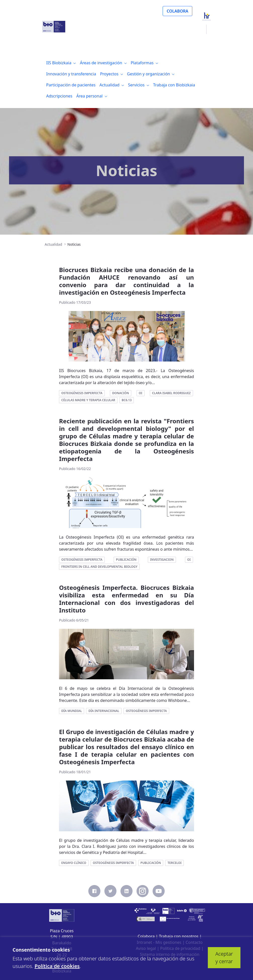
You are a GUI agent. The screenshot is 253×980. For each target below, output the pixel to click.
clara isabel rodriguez (171, 393)
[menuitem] (61, 63)
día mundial (72, 711)
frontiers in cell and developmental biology (99, 567)
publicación (126, 560)
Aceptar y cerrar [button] (224, 958)
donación (121, 393)
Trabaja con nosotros (179, 936)
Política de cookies (57, 966)
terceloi (174, 863)
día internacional (104, 711)
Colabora (146, 936)
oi (141, 393)
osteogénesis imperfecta (82, 393)
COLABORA (177, 11)
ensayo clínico (74, 863)
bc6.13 (127, 400)
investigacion (162, 560)
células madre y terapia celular (88, 400)
